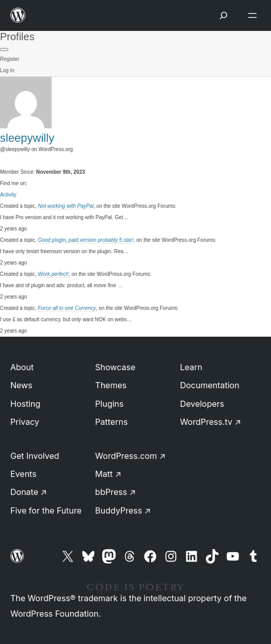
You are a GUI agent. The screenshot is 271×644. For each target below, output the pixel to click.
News (21, 385)
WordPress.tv (211, 422)
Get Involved (35, 456)
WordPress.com (130, 456)
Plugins (109, 404)
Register (10, 59)
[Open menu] (254, 15)
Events (23, 474)
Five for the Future (46, 510)
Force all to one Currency (67, 308)
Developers (202, 404)
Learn (191, 367)
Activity (8, 195)
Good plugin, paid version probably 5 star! (85, 240)
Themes (111, 385)
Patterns (111, 422)
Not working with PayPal (66, 206)
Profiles (17, 37)
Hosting (25, 404)
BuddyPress (123, 510)
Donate (29, 492)
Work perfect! (53, 274)
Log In (7, 70)
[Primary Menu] (4, 49)
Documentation (210, 385)
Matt (108, 474)
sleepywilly (27, 138)
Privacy (25, 422)
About (22, 367)
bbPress (115, 492)
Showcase (115, 367)
